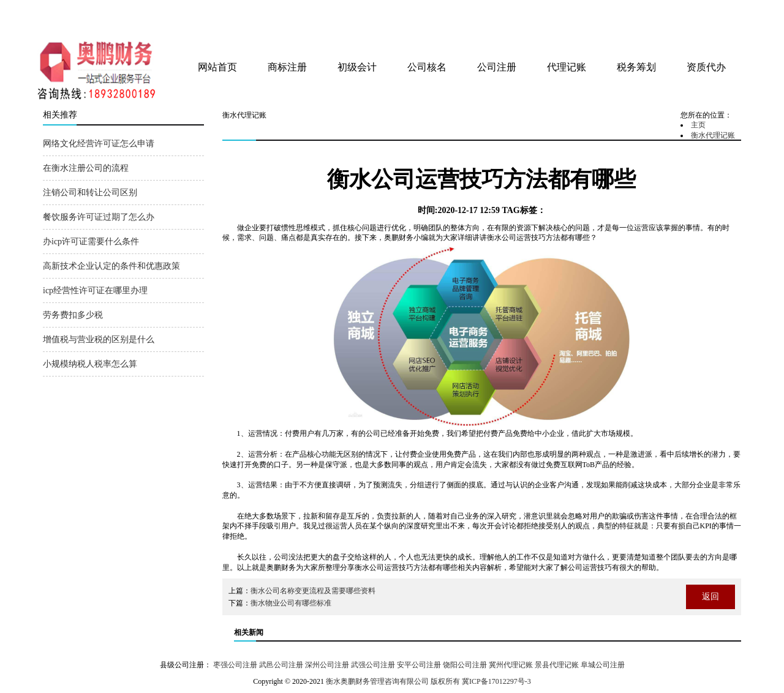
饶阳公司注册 (465, 665)
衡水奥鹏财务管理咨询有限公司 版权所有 (393, 681)
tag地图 (698, 13)
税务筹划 (636, 67)
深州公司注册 (327, 665)
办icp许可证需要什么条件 (91, 242)
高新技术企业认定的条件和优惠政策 (111, 266)
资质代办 (706, 67)
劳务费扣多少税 (73, 315)
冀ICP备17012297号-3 (496, 681)
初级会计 (357, 67)
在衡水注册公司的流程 (86, 168)
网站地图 (725, 13)
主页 (698, 125)
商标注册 (287, 67)
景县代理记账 (557, 665)
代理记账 (567, 67)
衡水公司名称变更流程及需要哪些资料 (313, 591)
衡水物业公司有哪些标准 (291, 603)
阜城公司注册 (603, 665)
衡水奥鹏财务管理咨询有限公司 (188, 18)
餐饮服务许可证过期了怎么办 (99, 217)
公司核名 (427, 67)
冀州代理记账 (511, 665)
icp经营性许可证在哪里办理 (95, 290)
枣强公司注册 (235, 665)
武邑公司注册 (281, 665)
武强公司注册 (373, 665)
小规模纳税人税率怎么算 (90, 364)
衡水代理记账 (713, 135)
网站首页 (217, 67)
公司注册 (497, 67)
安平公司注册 (419, 665)
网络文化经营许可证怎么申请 (99, 144)
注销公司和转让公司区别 (90, 193)
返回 (710, 597)
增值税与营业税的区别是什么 (99, 339)
